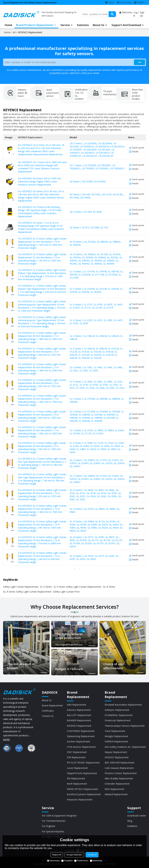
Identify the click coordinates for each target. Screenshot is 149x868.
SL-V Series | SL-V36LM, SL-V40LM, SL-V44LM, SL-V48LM (97, 337)
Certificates (48, 711)
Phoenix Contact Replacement (121, 773)
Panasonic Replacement (80, 800)
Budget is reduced (69, 669)
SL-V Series (46, 587)
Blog (130, 821)
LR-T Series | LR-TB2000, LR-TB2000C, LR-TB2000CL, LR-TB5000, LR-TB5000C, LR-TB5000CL (97, 167)
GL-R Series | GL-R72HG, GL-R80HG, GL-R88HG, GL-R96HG (95, 243)
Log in (135, 14)
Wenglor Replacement (116, 736)
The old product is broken (21, 666)
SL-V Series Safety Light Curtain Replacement (77, 587)
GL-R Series (109, 587)
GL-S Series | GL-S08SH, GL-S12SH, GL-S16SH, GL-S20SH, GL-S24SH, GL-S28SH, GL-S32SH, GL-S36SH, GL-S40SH (97, 479)
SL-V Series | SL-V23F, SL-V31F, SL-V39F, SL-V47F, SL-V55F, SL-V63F (96, 322)
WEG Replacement (114, 789)
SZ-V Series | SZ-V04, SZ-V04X (86, 212)
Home (9, 25)
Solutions (83, 25)
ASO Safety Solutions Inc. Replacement (125, 747)
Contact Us (48, 716)
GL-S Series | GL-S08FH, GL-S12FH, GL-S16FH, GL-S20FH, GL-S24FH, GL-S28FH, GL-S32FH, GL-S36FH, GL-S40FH (97, 463)
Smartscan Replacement (118, 720)
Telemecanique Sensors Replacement (125, 726)
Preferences (81, 861)
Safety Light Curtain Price (66, 592)
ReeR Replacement (77, 784)
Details (135, 151)
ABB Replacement (77, 705)
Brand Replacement (52, 705)
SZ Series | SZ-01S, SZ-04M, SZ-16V (89, 227)
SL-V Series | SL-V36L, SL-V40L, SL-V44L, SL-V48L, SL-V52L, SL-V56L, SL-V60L (96, 369)
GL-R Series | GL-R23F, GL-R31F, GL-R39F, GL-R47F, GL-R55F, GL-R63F (95, 558)
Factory (111, 2)
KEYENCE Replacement (79, 726)
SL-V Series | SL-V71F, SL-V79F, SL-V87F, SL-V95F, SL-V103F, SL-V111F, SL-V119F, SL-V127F (96, 306)
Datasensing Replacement (81, 736)
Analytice (67, 861)
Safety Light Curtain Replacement (21, 587)
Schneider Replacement (117, 784)
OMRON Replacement (116, 741)
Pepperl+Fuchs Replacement (82, 773)
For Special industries (53, 831)
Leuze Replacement (77, 768)
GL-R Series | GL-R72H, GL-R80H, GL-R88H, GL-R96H (95, 510)
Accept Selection (74, 855)
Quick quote (138, 148)
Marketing (96, 861)
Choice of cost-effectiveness (114, 666)
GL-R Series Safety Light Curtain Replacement (27, 592)
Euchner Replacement (78, 741)
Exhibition (132, 826)
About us (98, 25)
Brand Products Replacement (35, 25)
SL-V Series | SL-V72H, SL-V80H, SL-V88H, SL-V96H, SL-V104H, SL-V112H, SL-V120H (97, 432)
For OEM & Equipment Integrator (59, 816)
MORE (6, 740)
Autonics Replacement (79, 710)
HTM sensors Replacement (81, 747)
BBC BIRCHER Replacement (119, 763)
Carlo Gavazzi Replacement (119, 768)
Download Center (137, 816)
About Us (47, 700)
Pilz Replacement (76, 778)
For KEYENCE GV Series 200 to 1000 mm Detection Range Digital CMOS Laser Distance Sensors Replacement (39, 182)
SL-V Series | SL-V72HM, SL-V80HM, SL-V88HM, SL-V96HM (97, 400)
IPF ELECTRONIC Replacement (83, 763)
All (14, 32)
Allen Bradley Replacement (119, 778)
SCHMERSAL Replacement (119, 715)
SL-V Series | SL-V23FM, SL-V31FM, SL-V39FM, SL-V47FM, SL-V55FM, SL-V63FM (97, 290)
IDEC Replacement (77, 752)
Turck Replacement (115, 731)
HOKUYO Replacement (117, 757)
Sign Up (142, 14)
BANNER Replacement (79, 720)
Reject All (57, 855)
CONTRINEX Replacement (81, 731)
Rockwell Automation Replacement (123, 705)
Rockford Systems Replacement (84, 794)
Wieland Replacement (116, 794)
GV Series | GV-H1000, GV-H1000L (88, 182)
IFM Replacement (76, 757)
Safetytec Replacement (117, 710)
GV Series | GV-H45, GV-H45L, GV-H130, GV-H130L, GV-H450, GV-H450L (97, 196)
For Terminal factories (54, 821)
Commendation (126, 2)
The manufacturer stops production (69, 636)
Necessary (53, 861)
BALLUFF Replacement (79, 715)
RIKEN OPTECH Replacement (82, 789)
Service (65, 25)
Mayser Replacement (116, 752)
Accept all (92, 855)
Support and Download (126, 25)
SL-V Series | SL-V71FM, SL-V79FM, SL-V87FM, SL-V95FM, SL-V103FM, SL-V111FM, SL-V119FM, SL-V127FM (97, 275)
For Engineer (49, 826)
